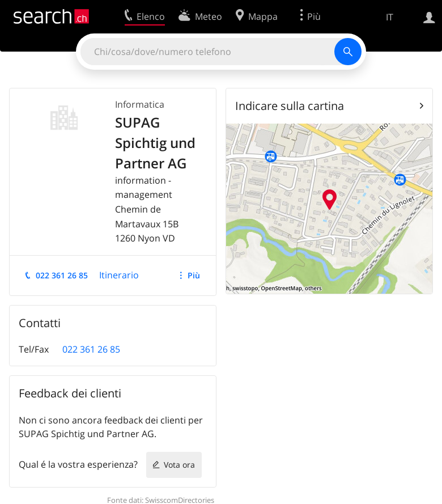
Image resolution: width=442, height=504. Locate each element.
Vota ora (179, 465)
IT (390, 17)
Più (194, 275)
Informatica (140, 104)
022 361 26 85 (62, 275)
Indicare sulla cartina (290, 106)
